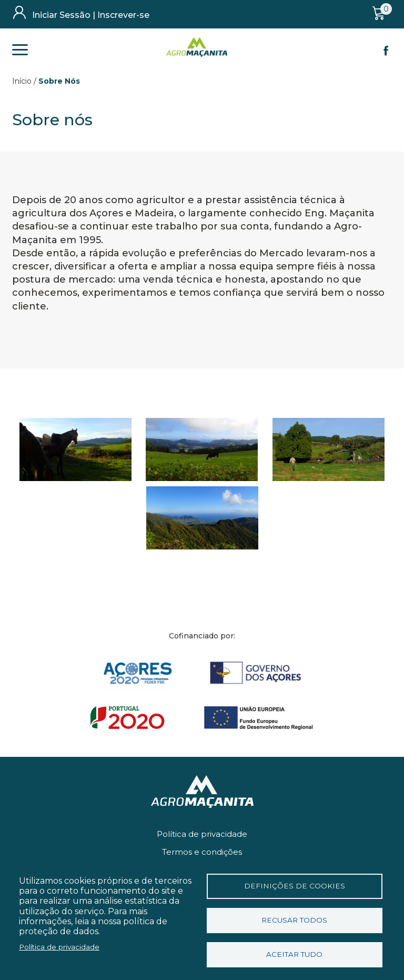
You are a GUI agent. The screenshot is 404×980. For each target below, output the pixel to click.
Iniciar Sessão (61, 15)
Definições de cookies (295, 886)
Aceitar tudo (294, 954)
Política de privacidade (202, 834)
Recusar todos (294, 920)
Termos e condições (202, 852)
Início (22, 81)
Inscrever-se (123, 15)
